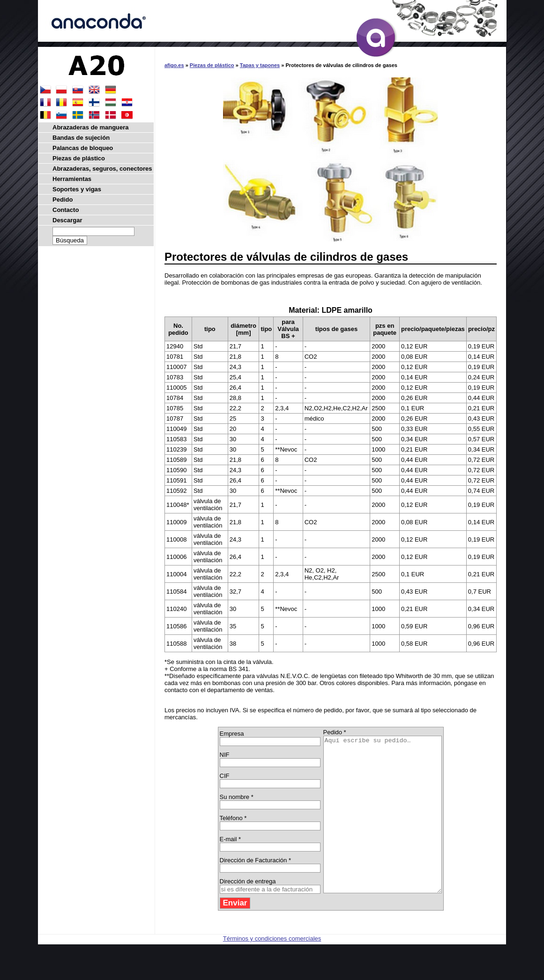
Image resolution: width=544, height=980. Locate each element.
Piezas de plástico (212, 65)
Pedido (63, 200)
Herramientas (72, 179)
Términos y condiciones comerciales (272, 969)
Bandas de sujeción (81, 138)
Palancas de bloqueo (83, 148)
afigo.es (174, 65)
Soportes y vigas (77, 189)
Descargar (67, 220)
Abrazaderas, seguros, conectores (102, 169)
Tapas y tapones (260, 65)
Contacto (66, 210)
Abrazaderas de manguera (91, 127)
